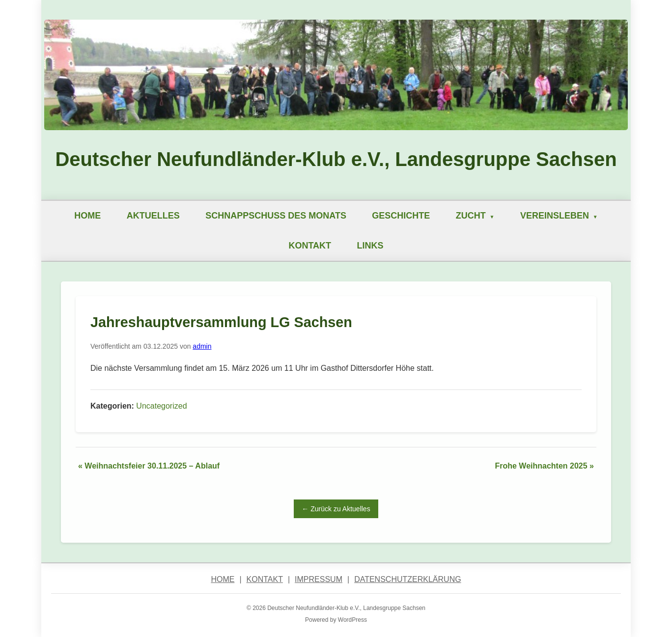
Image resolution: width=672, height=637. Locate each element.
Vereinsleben (555, 216)
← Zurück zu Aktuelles (336, 509)
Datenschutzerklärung (408, 579)
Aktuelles (153, 216)
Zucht (471, 216)
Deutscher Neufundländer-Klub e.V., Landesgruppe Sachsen (336, 159)
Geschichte (401, 216)
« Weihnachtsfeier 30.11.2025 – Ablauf (149, 466)
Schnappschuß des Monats (276, 216)
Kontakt (310, 246)
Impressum (319, 579)
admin (202, 346)
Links (370, 246)
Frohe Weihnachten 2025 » (544, 466)
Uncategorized (161, 406)
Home (87, 216)
